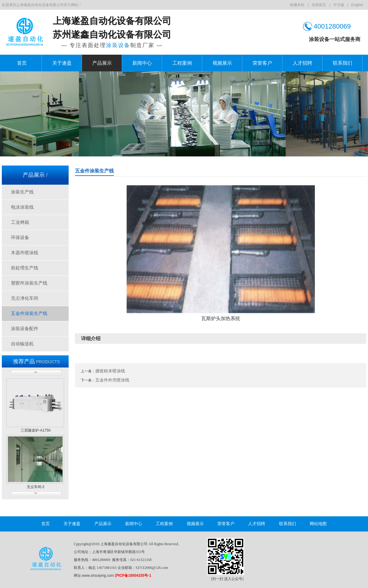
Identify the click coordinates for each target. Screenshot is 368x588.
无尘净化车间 (25, 298)
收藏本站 (297, 5)
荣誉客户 (262, 63)
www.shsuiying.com (98, 576)
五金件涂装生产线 (29, 313)
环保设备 (20, 238)
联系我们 (342, 63)
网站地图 (318, 524)
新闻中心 (142, 63)
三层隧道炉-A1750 (36, 430)
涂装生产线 (22, 192)
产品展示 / (35, 175)
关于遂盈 (62, 63)
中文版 (339, 5)
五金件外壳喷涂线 (112, 380)
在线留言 (319, 5)
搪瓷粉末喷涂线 (110, 371)
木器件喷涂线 (25, 253)
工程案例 (182, 63)
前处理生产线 (25, 268)
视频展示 (222, 63)
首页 (22, 63)
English (357, 5)
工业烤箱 (20, 222)
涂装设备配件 (25, 329)
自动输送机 (22, 344)
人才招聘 (302, 63)
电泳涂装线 (22, 207)
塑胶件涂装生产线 (29, 283)
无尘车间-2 (36, 487)
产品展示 (102, 63)
